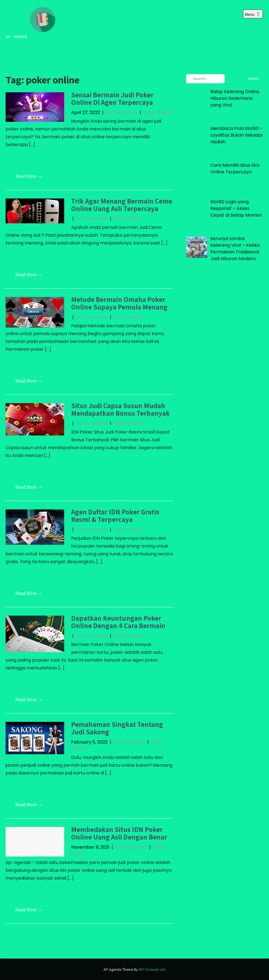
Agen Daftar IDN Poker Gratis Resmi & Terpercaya (115, 516)
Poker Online (157, 112)
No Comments (122, 112)
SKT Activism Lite (152, 969)
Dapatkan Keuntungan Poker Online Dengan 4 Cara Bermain (118, 622)
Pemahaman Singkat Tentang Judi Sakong (117, 728)
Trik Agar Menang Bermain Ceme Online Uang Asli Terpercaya (122, 205)
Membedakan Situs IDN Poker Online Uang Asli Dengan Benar (119, 833)
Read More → (29, 176)
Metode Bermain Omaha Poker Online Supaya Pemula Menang (119, 303)
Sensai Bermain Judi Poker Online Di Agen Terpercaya (112, 99)
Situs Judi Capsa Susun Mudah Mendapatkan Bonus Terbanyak (120, 409)
